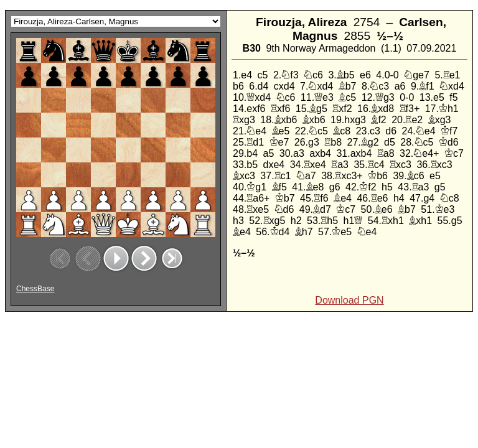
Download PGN (349, 300)
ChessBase (35, 289)
